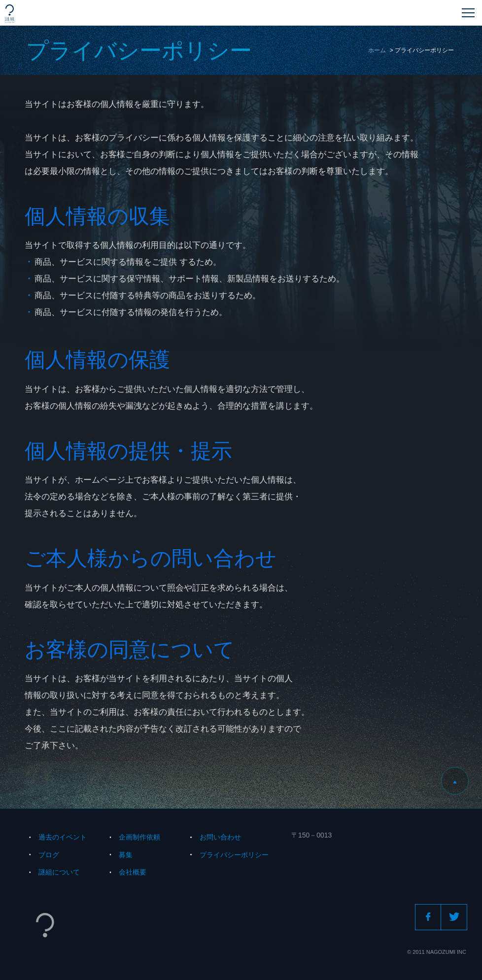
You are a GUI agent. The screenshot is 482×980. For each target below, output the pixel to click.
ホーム (377, 50)
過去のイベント (63, 837)
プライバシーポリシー (234, 855)
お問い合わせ (220, 837)
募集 (126, 855)
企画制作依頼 (139, 837)
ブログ (49, 855)
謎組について (59, 872)
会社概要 (133, 872)
